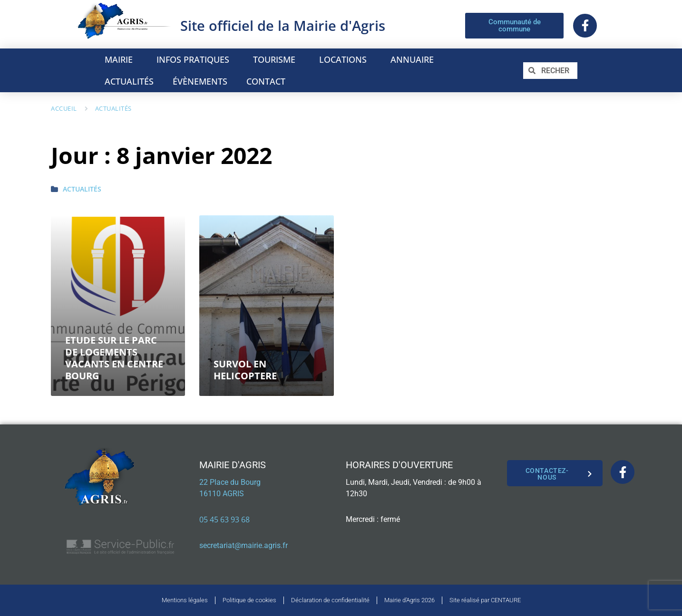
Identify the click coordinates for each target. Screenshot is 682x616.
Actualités (113, 108)
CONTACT (266, 81)
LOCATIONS (345, 59)
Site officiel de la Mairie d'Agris (283, 25)
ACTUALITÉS (129, 81)
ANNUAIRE (414, 59)
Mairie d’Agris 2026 (409, 600)
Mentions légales (185, 600)
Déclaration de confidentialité (330, 600)
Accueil (64, 108)
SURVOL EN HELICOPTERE (245, 370)
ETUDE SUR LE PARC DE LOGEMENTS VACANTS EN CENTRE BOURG (114, 358)
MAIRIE (121, 59)
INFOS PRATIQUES (195, 59)
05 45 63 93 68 (224, 520)
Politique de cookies (249, 600)
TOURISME (277, 59)
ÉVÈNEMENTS (200, 81)
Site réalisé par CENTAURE (485, 600)
